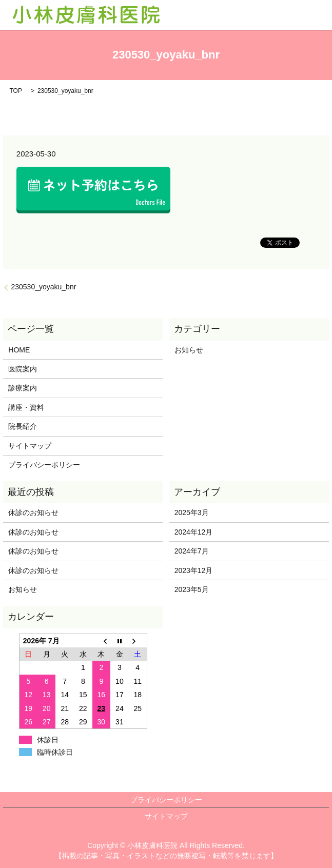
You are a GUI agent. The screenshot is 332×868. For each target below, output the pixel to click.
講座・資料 (26, 407)
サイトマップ (30, 446)
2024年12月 (194, 532)
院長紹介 (23, 426)
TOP (15, 91)
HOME (19, 350)
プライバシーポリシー (44, 465)
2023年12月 (194, 570)
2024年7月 (192, 551)
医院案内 (23, 369)
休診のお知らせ (33, 512)
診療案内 (23, 388)
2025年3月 (192, 512)
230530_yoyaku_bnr (43, 287)
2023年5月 (192, 589)
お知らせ (189, 350)
